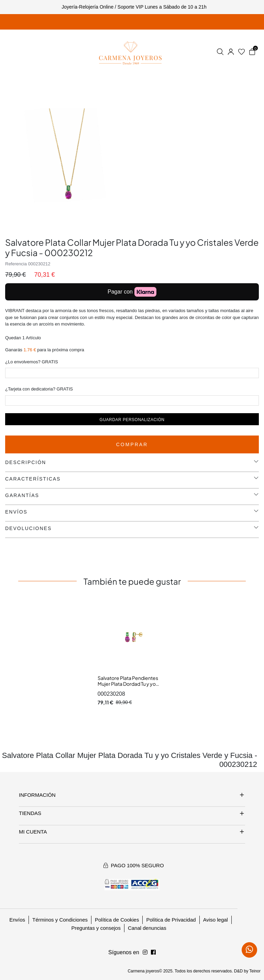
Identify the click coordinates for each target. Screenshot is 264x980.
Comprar (132, 444)
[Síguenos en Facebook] (145, 953)
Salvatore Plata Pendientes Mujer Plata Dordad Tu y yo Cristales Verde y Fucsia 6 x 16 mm (130, 687)
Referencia (16, 264)
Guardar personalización (132, 420)
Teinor (255, 971)
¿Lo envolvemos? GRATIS (32, 362)
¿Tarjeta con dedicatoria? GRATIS (39, 389)
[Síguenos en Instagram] (153, 953)
